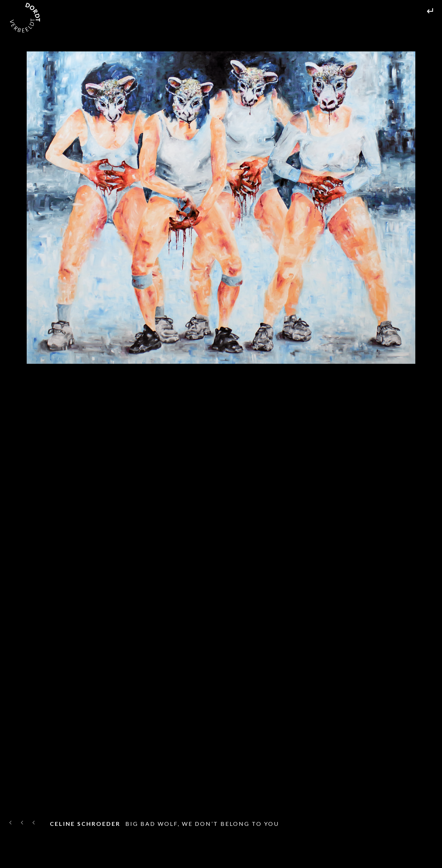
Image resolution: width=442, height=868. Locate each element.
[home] (25, 18)
